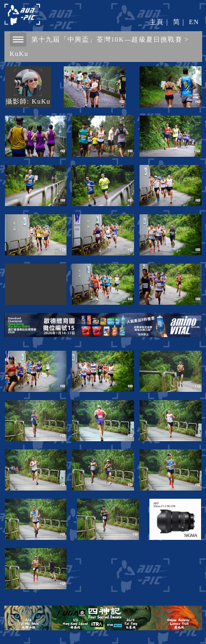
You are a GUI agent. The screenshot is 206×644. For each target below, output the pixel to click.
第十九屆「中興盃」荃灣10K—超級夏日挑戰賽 (107, 39)
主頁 (157, 22)
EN (194, 22)
